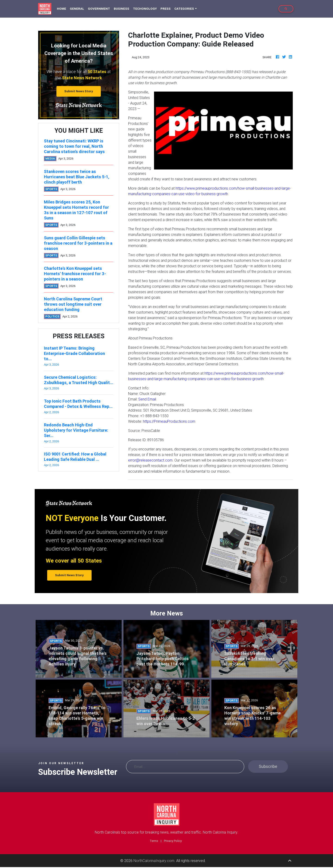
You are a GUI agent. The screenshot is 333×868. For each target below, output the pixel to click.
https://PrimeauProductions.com (169, 421)
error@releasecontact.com (150, 460)
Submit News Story (79, 91)
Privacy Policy (173, 841)
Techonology (145, 9)
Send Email (147, 399)
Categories (184, 9)
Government (99, 9)
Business (122, 9)
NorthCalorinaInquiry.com (154, 861)
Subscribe (268, 766)
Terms (154, 841)
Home (62, 8)
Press (166, 9)
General (77, 9)
